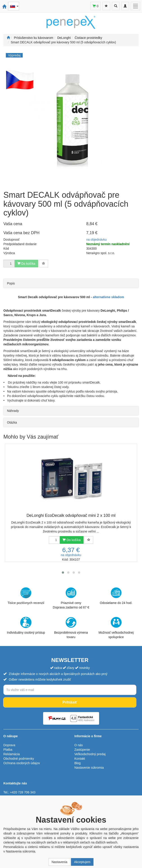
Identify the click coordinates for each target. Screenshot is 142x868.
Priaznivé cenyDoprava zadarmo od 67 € (71, 598)
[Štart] (8, 38)
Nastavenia (59, 862)
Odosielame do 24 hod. (116, 596)
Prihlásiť (70, 702)
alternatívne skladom (108, 297)
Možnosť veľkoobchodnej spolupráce (116, 628)
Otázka (12, 422)
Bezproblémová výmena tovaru (71, 628)
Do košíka (71, 540)
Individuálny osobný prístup (26, 626)
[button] (63, 573)
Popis (11, 283)
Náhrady (13, 411)
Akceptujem (82, 862)
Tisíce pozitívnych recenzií (26, 596)
